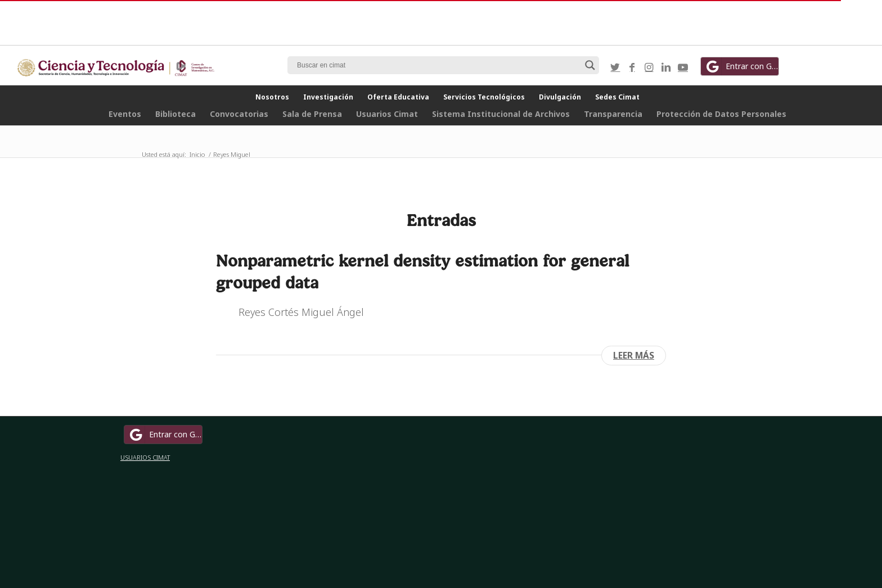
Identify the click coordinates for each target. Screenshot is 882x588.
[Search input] (438, 65)
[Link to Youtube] (683, 67)
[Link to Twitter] (615, 67)
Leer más (634, 355)
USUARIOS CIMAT (145, 457)
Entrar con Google (741, 66)
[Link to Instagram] (649, 67)
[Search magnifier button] (590, 65)
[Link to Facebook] (632, 67)
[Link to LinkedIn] (666, 67)
